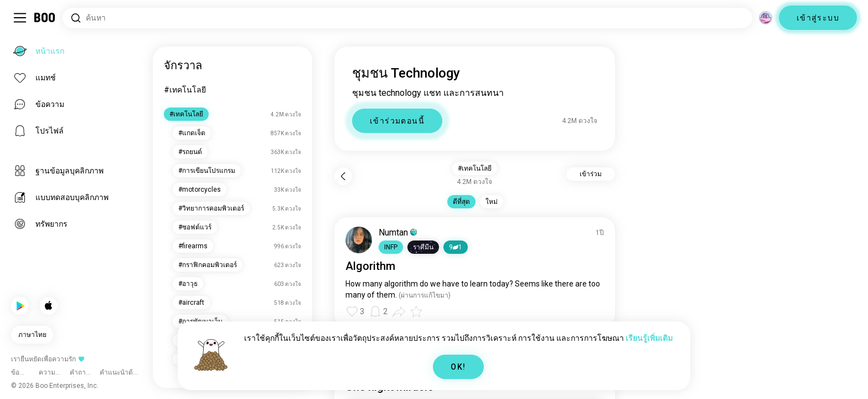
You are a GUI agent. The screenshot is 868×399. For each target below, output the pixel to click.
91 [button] (456, 247)
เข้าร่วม (591, 174)
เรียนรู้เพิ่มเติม (649, 338)
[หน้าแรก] (45, 18)
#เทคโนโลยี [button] (475, 168)
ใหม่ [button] (492, 202)
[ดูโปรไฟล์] (359, 240)
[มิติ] (766, 18)
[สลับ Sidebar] (20, 18)
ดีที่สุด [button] (461, 202)
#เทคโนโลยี (185, 90)
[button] (391, 247)
